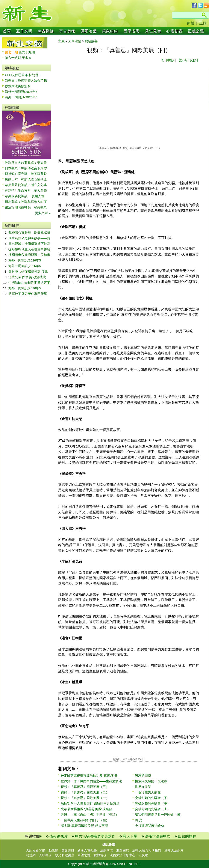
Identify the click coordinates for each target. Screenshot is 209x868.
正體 (203, 23)
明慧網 (31, 855)
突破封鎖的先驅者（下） (153, 798)
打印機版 (168, 60)
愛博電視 (100, 855)
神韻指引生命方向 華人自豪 (26, 190)
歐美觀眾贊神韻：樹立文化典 (26, 185)
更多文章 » (43, 213)
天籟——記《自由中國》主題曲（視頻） (90, 815)
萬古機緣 (46, 31)
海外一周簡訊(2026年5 (21, 92)
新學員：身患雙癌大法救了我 (26, 80)
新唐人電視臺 (87, 850)
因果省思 (132, 31)
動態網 (53, 850)
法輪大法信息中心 (123, 855)
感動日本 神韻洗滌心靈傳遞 (26, 179)
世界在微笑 (143, 787)
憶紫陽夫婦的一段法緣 (151, 781)
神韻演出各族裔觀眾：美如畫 (26, 163)
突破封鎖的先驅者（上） (153, 809)
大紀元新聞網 (36, 850)
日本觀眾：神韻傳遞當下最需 (26, 168)
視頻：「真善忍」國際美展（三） (85, 787)
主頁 (61, 41)
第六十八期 (13, 58)
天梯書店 (45, 855)
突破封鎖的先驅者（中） (153, 803)
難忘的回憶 (143, 776)
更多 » (27, 58)
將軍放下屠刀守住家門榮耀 (28, 294)
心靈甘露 (174, 31)
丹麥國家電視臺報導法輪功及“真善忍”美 (89, 776)
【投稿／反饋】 (188, 60)
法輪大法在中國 (158, 836)
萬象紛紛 (110, 31)
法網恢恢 (106, 850)
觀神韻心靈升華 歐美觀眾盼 (26, 174)
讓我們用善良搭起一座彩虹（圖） (159, 815)
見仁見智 (153, 31)
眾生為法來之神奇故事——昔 (29, 238)
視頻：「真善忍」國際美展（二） (85, 792)
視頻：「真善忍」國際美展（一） (85, 798)
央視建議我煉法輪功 (149, 826)
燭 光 (139, 820)
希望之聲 (84, 855)
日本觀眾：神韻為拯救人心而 (26, 202)
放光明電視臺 (65, 855)
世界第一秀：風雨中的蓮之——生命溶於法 (91, 781)
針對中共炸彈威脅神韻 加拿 (28, 271)
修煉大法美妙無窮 (18, 86)
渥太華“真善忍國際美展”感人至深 (84, 826)
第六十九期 (27, 52)
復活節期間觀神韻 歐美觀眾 (26, 207)
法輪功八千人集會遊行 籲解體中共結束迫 (90, 803)
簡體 (191, 23)
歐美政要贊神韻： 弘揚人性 (25, 196)
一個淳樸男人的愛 (148, 792)
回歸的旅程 (187, 836)
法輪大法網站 (174, 850)
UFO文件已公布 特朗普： (23, 75)
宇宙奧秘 (67, 31)
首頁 (7, 31)
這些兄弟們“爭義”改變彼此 (27, 277)
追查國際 (123, 850)
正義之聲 (196, 31)
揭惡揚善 (91, 41)
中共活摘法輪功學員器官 (95, 836)
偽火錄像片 (58, 836)
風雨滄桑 (89, 31)
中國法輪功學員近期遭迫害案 (29, 283)
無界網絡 (68, 850)
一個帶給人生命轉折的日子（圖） (85, 820)
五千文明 (24, 31)
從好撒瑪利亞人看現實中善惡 (29, 249)
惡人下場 (130, 836)
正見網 (143, 855)
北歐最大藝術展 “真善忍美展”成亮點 (86, 809)
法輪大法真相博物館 (147, 850)
